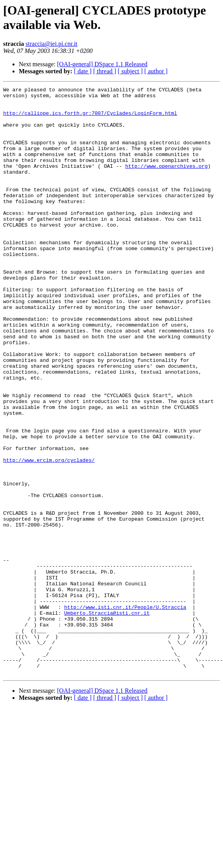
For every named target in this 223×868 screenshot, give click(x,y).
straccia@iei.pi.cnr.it (51, 44)
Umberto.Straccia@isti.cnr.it (107, 719)
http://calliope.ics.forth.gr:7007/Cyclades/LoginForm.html (90, 119)
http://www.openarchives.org (166, 182)
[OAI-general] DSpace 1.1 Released (102, 64)
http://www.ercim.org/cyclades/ (49, 535)
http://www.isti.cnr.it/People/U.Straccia (125, 712)
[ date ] (83, 71)
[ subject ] (130, 71)
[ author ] (156, 71)
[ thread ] (105, 71)
